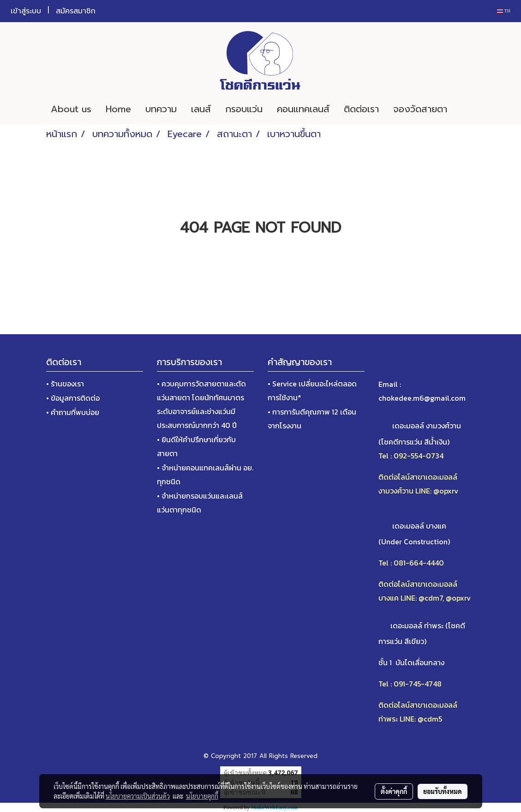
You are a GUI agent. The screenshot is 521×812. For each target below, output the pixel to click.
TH (504, 11)
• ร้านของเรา (65, 384)
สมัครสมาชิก (76, 11)
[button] (468, 109)
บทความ (161, 109)
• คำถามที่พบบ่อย (73, 412)
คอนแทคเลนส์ (303, 109)
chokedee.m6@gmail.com (422, 398)
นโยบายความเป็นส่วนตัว (138, 796)
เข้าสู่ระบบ (26, 11)
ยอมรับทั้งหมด (443, 791)
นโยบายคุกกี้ (202, 796)
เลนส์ (201, 109)
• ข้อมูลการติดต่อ (73, 398)
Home (118, 109)
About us (71, 109)
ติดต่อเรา (361, 109)
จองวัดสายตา (420, 109)
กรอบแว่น (244, 109)
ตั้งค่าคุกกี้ (394, 791)
